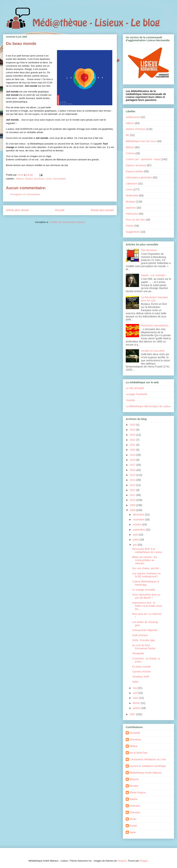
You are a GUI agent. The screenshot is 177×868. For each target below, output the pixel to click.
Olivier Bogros (138, 793)
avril (136, 693)
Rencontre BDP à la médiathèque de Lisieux (147, 551)
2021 (133, 445)
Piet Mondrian (149, 250)
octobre (137, 524)
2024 (133, 430)
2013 (133, 485)
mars (136, 698)
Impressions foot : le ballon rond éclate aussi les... (147, 606)
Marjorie (134, 779)
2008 (133, 510)
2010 (133, 500)
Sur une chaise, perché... (147, 568)
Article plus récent (17, 210)
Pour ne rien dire (135, 220)
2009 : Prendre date (144, 640)
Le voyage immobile (144, 590)
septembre (139, 530)
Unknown (135, 806)
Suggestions (133, 232)
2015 (133, 475)
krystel (133, 826)
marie (133, 832)
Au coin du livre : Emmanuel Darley (144, 647)
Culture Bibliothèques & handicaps (146, 583)
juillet (136, 540)
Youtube (130, 400)
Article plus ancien (102, 210)
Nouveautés (59, 179)
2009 (133, 505)
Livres (49, 179)
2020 (133, 450)
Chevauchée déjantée (145, 630)
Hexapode (138, 653)
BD (127, 135)
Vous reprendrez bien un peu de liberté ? (146, 596)
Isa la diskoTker (138, 753)
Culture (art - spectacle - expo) (143, 159)
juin (135, 545)
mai (135, 688)
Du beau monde (141, 667)
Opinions (131, 208)
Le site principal (135, 388)
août (136, 535)
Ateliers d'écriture (136, 129)
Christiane (135, 740)
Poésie (130, 226)
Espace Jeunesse (35, 179)
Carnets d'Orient (142, 672)
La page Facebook (136, 394)
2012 (133, 490)
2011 (133, 495)
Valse (135, 682)
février (137, 703)
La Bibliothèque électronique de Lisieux (148, 406)
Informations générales (139, 177)
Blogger (144, 861)
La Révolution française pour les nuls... (155, 299)
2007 (133, 714)
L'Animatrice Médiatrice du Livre (148, 759)
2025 (133, 425)
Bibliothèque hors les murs (141, 141)
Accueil (60, 210)
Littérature (132, 184)
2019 (133, 455)
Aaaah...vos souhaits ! (154, 275)
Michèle (134, 786)
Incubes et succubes (153, 351)
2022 (133, 440)
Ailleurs (20, 179)
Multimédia (132, 196)
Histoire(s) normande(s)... (156, 325)
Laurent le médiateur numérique (148, 766)
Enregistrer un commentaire (25, 194)
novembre (139, 520)
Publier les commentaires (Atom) (67, 222)
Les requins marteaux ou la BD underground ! (146, 575)
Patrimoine (132, 214)
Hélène (133, 746)
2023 (133, 435)
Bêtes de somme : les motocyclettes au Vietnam (145, 560)
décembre (139, 515)
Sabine (133, 799)
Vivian (133, 819)
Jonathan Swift (141, 677)
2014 (133, 480)
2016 (133, 470)
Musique (131, 202)
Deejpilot (122, 861)
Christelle (135, 733)
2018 (133, 460)
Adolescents (133, 117)
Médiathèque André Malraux (146, 773)
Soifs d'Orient (140, 635)
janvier (137, 708)
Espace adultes (135, 171)
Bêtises (130, 147)
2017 (133, 465)
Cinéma (130, 153)
